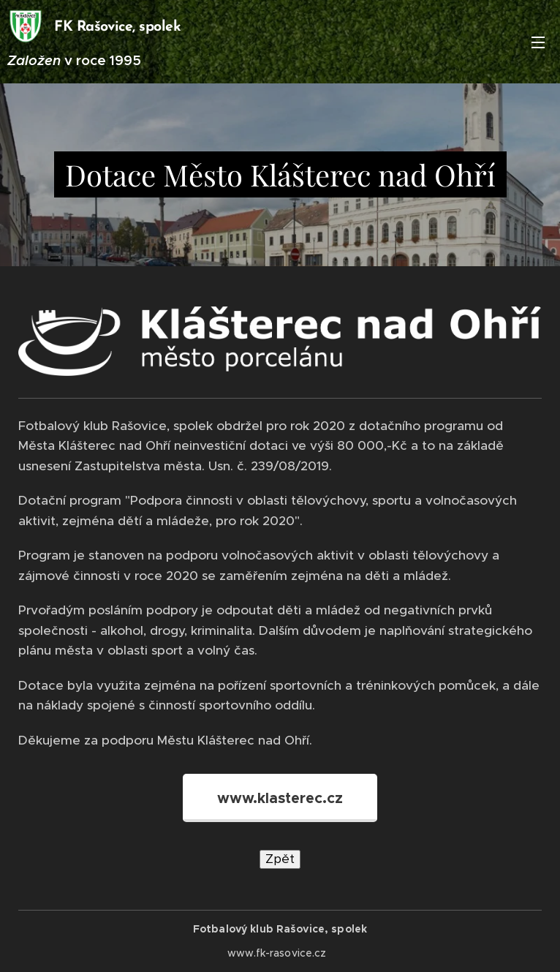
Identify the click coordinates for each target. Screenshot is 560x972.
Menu (538, 42)
